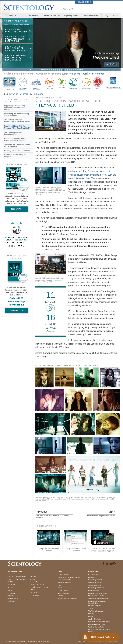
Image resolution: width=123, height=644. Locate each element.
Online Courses (63, 591)
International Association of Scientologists (97, 602)
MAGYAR (33, 577)
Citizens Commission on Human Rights (99, 631)
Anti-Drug (73, 83)
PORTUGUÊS (35, 595)
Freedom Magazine (113, 88)
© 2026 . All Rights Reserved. (28, 641)
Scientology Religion (95, 583)
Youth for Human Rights (96, 627)
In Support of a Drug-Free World (99, 622)
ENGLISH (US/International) (17, 577)
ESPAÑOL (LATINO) (37, 585)
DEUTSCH (11, 601)
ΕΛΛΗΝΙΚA (34, 590)
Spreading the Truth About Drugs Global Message (17, 145)
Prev (42, 70)
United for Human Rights (97, 624)
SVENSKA (33, 582)
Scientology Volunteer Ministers (99, 598)
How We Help (10, 89)
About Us (12, 16)
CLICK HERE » (16, 246)
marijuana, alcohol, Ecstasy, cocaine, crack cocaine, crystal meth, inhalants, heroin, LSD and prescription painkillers (92, 175)
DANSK (10, 582)
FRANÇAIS (11, 585)
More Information (64, 593)
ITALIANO (33, 593)
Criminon (50, 83)
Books (116, 16)
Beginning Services (72, 16)
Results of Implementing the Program (15, 156)
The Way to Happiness (23, 84)
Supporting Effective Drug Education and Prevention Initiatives (14, 108)
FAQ (106, 16)
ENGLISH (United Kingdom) (17, 579)
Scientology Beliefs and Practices (69, 577)
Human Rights (86, 83)
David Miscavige (94, 591)
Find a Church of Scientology (68, 598)
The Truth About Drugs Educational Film (13, 133)
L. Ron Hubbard (32, 16)
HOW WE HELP (14, 94)
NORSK (33, 579)
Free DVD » (16, 209)
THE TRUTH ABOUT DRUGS (32, 94)
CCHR (98, 83)
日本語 (10, 591)
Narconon (62, 83)
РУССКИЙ (11, 593)
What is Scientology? (52, 16)
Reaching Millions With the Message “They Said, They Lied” (17, 127)
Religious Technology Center (98, 593)
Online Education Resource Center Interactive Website (15, 139)
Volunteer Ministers (92, 16)
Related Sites (85, 2)
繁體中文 (11, 596)
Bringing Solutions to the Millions (17, 151)
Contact (61, 596)
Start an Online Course (96, 596)
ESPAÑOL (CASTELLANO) (39, 587)
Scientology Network (95, 580)
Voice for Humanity (64, 580)
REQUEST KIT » (16, 310)
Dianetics (91, 577)
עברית (10, 587)
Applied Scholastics (36, 84)
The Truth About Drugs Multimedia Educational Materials (17, 121)
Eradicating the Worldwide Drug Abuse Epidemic (17, 115)
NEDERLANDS (13, 598)
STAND (91, 608)
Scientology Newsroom (96, 588)
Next (81, 70)
